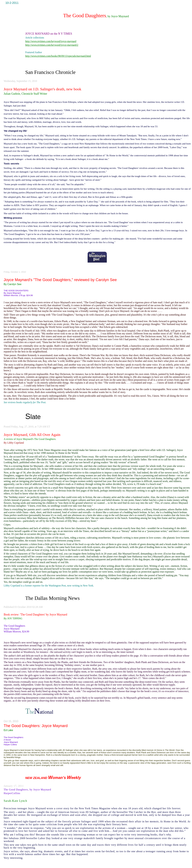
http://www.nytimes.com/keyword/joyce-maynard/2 (52, 45)
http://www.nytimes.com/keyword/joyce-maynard (51, 41)
